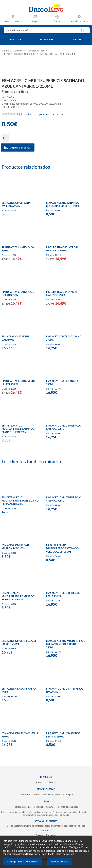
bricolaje (15, 40)
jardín (77, 40)
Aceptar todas (60, 862)
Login (35, 22)
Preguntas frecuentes (46, 835)
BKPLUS (60, 795)
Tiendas (36, 795)
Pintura (5, 51)
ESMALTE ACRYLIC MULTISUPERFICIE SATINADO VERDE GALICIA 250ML (62, 549)
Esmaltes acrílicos (36, 51)
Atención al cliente (79, 22)
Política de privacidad (68, 807)
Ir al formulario (46, 831)
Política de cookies (23, 807)
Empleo (70, 795)
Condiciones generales (45, 807)
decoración (46, 40)
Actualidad (48, 795)
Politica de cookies (64, 854)
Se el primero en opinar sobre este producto (43, 114)
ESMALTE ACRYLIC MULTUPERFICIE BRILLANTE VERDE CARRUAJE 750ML (65, 644)
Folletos (52, 783)
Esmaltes (18, 51)
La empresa (24, 795)
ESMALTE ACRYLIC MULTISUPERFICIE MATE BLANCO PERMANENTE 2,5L (20, 501)
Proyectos (41, 783)
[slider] (8, 114)
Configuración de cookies (22, 862)
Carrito (57, 22)
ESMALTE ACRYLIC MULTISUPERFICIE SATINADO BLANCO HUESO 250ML (18, 429)
